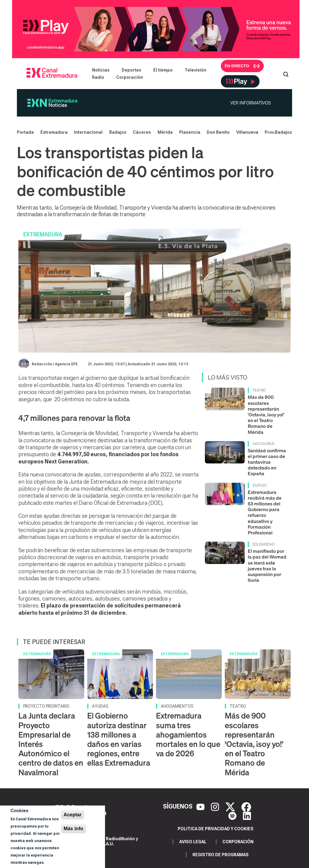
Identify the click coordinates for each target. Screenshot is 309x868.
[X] (231, 806)
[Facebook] (246, 806)
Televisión (196, 70)
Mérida (165, 132)
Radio (98, 77)
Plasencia (190, 132)
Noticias (101, 70)
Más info (73, 829)
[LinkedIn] (247, 815)
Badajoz (118, 132)
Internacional (88, 132)
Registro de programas (221, 855)
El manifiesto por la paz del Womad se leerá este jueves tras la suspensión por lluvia (267, 565)
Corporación (130, 77)
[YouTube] (201, 806)
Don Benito (218, 132)
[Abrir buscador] (286, 74)
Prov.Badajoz (278, 132)
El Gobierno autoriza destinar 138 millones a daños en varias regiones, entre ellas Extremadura (119, 739)
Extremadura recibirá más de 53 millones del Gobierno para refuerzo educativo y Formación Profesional (265, 512)
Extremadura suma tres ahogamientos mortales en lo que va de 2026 (188, 735)
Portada (25, 132)
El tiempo (163, 70)
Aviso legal (193, 842)
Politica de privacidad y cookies (216, 829)
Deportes (131, 70)
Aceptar (73, 815)
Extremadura (54, 132)
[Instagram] (216, 806)
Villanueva (247, 132)
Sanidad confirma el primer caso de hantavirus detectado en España (267, 462)
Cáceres (142, 132)
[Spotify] (233, 815)
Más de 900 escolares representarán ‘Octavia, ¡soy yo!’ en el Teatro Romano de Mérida (266, 414)
